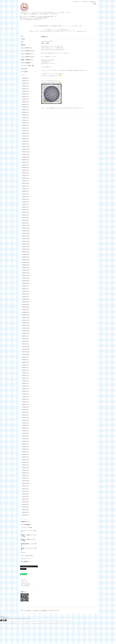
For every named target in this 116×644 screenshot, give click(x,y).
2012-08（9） (26, 465)
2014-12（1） (26, 399)
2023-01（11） (26, 178)
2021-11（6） (26, 215)
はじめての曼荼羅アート (27, 63)
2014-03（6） (26, 420)
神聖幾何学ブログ (25, 522)
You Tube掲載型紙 (26, 525)
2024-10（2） (26, 123)
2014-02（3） (26, 423)
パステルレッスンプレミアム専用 (29, 531)
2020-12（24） (26, 244)
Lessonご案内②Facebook (28, 51)
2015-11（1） (26, 381)
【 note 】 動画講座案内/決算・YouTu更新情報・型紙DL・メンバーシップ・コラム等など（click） (58, 26)
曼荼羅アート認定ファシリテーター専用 (29, 540)
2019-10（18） (26, 281)
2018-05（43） (26, 325)
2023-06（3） (26, 165)
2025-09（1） (26, 94)
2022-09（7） (26, 189)
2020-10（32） (26, 249)
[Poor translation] (5, 620)
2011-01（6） (26, 515)
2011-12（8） (26, 486)
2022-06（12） (26, 196)
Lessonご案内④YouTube (28, 57)
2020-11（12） (26, 246)
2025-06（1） (26, 102)
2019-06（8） (26, 291)
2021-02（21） (26, 239)
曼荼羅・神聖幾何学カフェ (27, 60)
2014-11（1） (26, 402)
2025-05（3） (26, 104)
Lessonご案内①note (26, 48)
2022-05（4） (26, 199)
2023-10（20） (26, 154)
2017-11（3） (26, 341)
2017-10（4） (26, 344)
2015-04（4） (26, 394)
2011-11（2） (26, 488)
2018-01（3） (26, 336)
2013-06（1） (26, 444)
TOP (22, 36)
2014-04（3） (26, 417)
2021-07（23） (26, 225)
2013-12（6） (26, 428)
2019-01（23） (26, 304)
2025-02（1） (26, 112)
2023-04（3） (26, 170)
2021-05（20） (26, 231)
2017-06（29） (26, 354)
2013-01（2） (26, 457)
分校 (22, 42)
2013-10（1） (26, 433)
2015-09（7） (26, 383)
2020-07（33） (26, 257)
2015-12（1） (26, 378)
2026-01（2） (26, 83)
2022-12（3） (26, 181)
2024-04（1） (26, 139)
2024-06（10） (26, 133)
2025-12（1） (26, 86)
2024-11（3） (26, 120)
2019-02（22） (26, 302)
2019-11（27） (26, 278)
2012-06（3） (26, 470)
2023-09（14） (26, 157)
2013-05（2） (26, 446)
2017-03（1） (26, 357)
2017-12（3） (26, 339)
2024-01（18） (26, 146)
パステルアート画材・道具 (27, 66)
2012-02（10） (26, 481)
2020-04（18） (26, 265)
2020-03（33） (26, 267)
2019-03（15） (26, 299)
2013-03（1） (26, 452)
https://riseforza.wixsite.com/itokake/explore (53, 50)
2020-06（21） (26, 260)
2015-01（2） (26, 396)
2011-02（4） (26, 512)
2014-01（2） (26, 425)
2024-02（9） (26, 144)
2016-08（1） (26, 365)
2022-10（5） (26, 186)
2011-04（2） (26, 507)
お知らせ (23, 75)
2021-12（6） (26, 212)
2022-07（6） (26, 194)
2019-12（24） (26, 275)
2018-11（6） (26, 310)
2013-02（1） (26, 454)
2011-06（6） (26, 502)
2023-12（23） (26, 149)
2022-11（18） (26, 183)
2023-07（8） (26, 162)
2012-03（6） (26, 478)
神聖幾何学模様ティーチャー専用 (29, 545)
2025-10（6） (26, 91)
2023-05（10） (26, 167)
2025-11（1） (26, 89)
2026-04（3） (26, 81)
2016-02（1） (26, 373)
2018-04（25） (26, 328)
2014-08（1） (26, 410)
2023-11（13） (26, 152)
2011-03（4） (26, 510)
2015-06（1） (26, 389)
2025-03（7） (26, 110)
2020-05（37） (26, 262)
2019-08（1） (26, 286)
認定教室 (23, 45)
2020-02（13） (26, 270)
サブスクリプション (26, 559)
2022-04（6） (26, 202)
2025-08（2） (26, 96)
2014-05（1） (26, 415)
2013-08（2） (26, 439)
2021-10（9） (26, 217)
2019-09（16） (26, 283)
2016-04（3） (26, 370)
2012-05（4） (26, 473)
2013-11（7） (26, 431)
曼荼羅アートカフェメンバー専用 (29, 549)
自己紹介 (23, 39)
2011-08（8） (26, 496)
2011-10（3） (26, 491)
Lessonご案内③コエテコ (27, 54)
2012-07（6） (26, 467)
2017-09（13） (26, 346)
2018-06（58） (26, 323)
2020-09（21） (26, 252)
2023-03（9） (26, 173)
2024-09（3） (26, 125)
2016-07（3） (26, 367)
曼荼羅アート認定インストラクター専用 (29, 536)
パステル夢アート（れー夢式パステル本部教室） (36, 610)
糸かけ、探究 (45, 43)
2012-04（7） (26, 475)
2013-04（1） (26, 449)
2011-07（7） (26, 499)
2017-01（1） (26, 360)
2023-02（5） (26, 175)
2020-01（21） (26, 273)
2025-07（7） (26, 99)
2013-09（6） (26, 436)
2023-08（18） (26, 160)
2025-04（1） (26, 107)
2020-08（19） (26, 254)
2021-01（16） (26, 241)
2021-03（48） (26, 236)
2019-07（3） (26, 289)
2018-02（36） (26, 333)
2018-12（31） (26, 307)
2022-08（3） (26, 191)
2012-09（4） (26, 462)
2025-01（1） (26, 115)
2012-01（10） (26, 483)
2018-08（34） (26, 317)
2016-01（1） (26, 375)
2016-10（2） (26, 362)
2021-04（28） (26, 233)
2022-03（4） (26, 204)
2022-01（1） (26, 210)
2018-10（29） (26, 312)
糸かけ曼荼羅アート (26, 562)
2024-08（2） (26, 128)
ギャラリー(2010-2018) (27, 556)
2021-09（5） (26, 220)
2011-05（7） (26, 504)
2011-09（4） (26, 494)
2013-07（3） (26, 441)
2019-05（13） (26, 294)
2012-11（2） (26, 460)
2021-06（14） (26, 228)
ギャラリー (24, 553)
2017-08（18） (26, 349)
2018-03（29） (26, 331)
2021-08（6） (26, 223)
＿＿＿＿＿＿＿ (25, 519)
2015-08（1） (26, 386)
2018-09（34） (26, 315)
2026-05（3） (26, 78)
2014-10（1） (26, 404)
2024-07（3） (26, 131)
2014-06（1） (26, 412)
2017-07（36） (26, 352)
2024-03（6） (26, 141)
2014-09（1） (26, 407)
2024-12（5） (26, 117)
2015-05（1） (26, 391)
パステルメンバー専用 (26, 528)
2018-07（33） (26, 320)
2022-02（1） (26, 207)
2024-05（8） (26, 136)
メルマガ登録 (24, 72)
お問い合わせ (24, 69)
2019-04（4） (26, 296)
